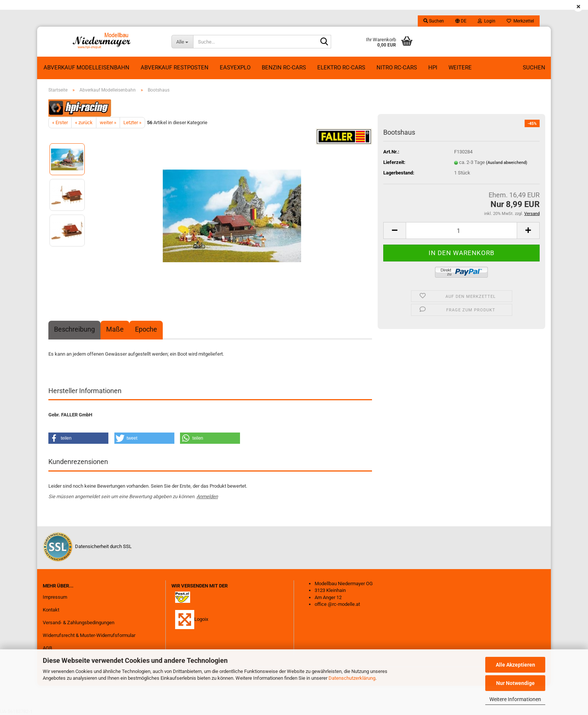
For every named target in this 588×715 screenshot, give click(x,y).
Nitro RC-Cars (397, 68)
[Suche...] (182, 42)
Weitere (460, 68)
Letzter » (132, 122)
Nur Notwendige (515, 683)
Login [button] (487, 21)
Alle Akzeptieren (515, 665)
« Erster (60, 122)
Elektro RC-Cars (341, 68)
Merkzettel (520, 21)
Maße (115, 329)
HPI (433, 68)
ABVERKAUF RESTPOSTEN (175, 68)
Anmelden (207, 496)
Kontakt (51, 610)
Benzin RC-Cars (284, 68)
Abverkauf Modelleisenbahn (86, 68)
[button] (461, 21)
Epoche (146, 329)
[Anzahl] (461, 231)
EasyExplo (235, 68)
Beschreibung (74, 329)
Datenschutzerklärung (352, 678)
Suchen (534, 68)
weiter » (108, 122)
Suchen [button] (434, 21)
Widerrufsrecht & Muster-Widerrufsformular (89, 635)
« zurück (84, 122)
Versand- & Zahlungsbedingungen (79, 623)
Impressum (55, 597)
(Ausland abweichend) (507, 163)
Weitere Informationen (515, 699)
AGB (47, 648)
